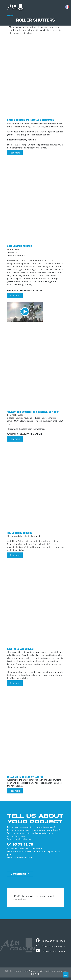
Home (9, 15)
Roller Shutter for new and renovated (30, 120)
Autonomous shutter (20, 246)
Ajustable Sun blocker (21, 649)
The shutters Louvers (20, 533)
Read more (16, 153)
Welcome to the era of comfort (26, 777)
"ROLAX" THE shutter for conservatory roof (33, 412)
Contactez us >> (20, 874)
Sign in (40, 971)
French (67, 7)
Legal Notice (29, 971)
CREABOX (36, 974)
